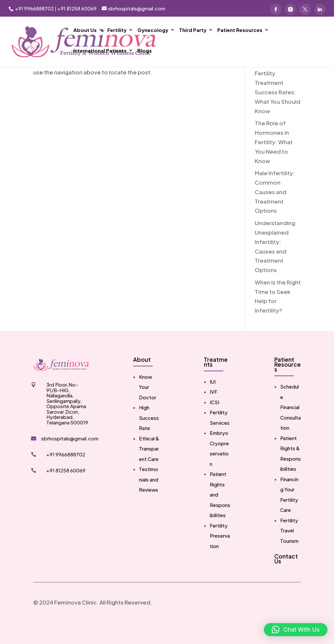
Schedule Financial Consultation (290, 427)
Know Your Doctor (148, 407)
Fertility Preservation (220, 556)
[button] (296, 630)
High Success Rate (149, 437)
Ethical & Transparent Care (149, 468)
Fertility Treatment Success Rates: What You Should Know (278, 112)
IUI (213, 401)
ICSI (214, 422)
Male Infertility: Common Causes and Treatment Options (275, 212)
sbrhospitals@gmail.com (70, 458)
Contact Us (286, 579)
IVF (213, 412)
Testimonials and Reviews (149, 499)
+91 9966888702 (34, 8)
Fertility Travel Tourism (289, 550)
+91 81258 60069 (77, 8)
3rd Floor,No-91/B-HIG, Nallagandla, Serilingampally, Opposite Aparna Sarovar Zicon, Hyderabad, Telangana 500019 (67, 423)
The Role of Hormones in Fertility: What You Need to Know (274, 162)
